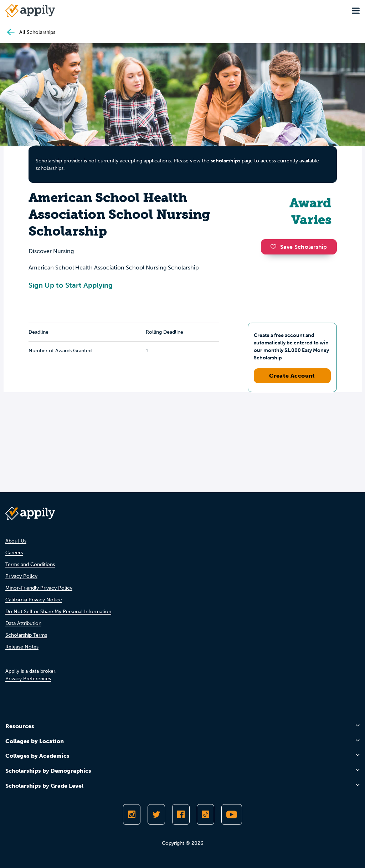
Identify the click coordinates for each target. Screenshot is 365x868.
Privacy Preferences (28, 679)
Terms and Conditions (30, 564)
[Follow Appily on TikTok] (205, 814)
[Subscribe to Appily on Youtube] (232, 814)
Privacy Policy (21, 576)
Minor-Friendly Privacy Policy (39, 588)
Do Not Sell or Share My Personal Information (58, 612)
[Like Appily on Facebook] (181, 814)
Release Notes (22, 647)
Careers (14, 553)
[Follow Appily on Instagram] (132, 814)
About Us (16, 541)
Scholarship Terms (26, 635)
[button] (275, 247)
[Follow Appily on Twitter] (156, 814)
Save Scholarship (299, 247)
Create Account (292, 376)
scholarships (225, 161)
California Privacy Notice (34, 600)
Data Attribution (23, 623)
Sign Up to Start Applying (71, 285)
